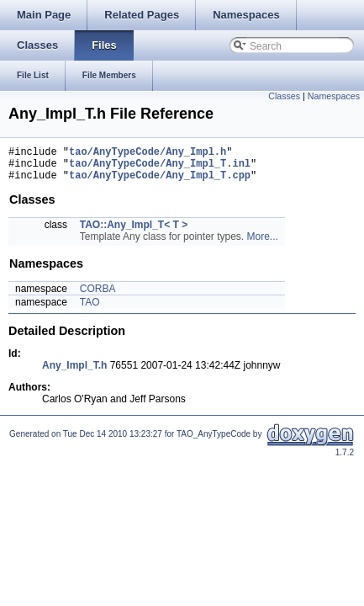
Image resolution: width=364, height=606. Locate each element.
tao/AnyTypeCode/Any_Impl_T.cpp (160, 182)
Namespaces (334, 96)
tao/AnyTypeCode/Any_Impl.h (148, 154)
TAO (90, 310)
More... (262, 244)
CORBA (98, 296)
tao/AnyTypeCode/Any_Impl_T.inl (160, 168)
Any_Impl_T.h (74, 373)
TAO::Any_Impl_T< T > (134, 232)
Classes (284, 96)
